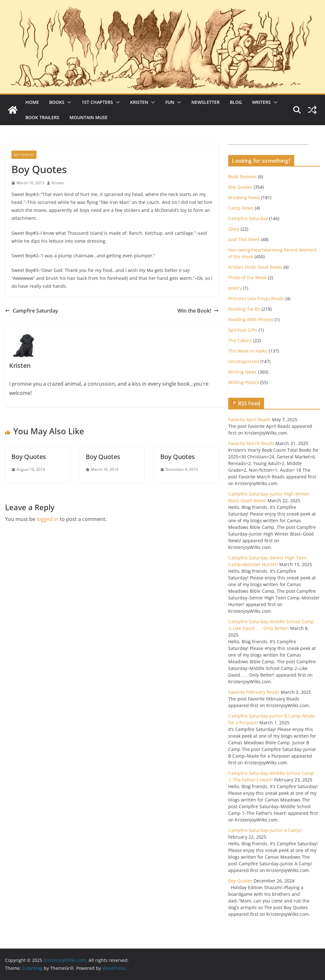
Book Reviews (242, 176)
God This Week (244, 239)
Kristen (139, 102)
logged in (47, 519)
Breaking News (244, 197)
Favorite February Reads (254, 692)
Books (57, 102)
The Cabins (240, 340)
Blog (236, 102)
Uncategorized (244, 361)
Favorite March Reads (251, 443)
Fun (170, 102)
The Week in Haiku (248, 351)
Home (32, 102)
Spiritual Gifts (243, 330)
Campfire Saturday (32, 311)
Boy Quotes (24, 155)
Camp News (241, 208)
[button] (68, 102)
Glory (234, 229)
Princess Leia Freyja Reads (256, 298)
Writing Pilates (244, 382)
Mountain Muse (89, 117)
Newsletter (206, 102)
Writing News (242, 372)
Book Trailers (42, 117)
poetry (235, 288)
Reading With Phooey (251, 319)
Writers (261, 102)
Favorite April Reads (249, 419)
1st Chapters (97, 102)
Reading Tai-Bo (244, 309)
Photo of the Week (247, 277)
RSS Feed (249, 403)
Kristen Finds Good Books (255, 267)
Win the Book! (198, 311)
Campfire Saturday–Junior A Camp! (265, 830)
